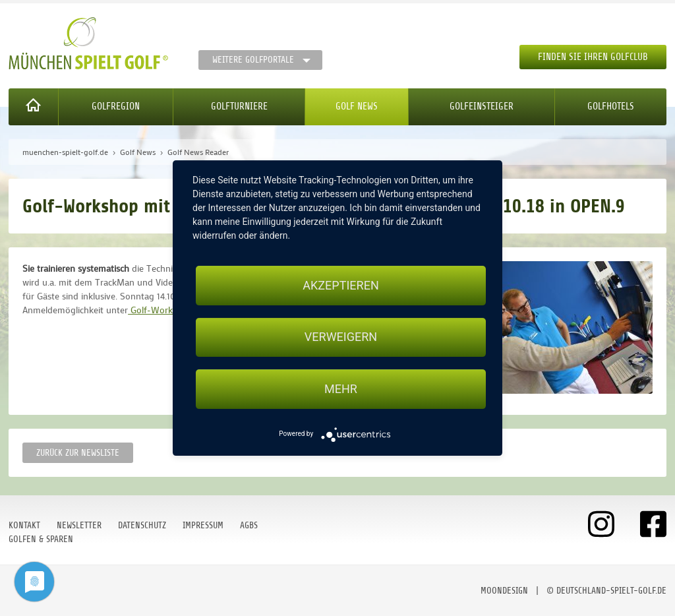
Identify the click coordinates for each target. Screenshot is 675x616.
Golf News (357, 107)
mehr (341, 389)
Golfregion (116, 107)
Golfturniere (239, 107)
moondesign (504, 591)
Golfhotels (611, 107)
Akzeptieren (340, 285)
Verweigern (341, 337)
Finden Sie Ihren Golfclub (593, 57)
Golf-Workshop (161, 310)
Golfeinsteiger (482, 107)
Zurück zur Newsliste (78, 453)
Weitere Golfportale (253, 60)
